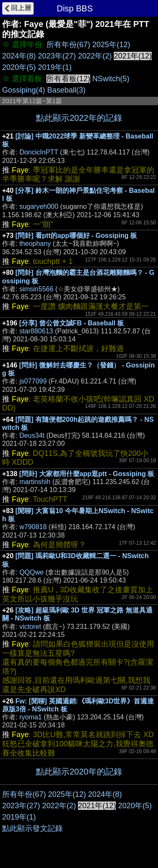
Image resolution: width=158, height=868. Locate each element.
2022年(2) (95, 56)
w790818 (33, 527)
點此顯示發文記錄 (32, 828)
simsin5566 (36, 289)
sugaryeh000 (39, 206)
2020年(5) (19, 67)
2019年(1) (55, 67)
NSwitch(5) (111, 79)
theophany (35, 244)
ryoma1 (31, 717)
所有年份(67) (68, 45)
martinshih (35, 482)
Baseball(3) (66, 90)
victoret (30, 627)
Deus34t (32, 435)
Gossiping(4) (24, 90)
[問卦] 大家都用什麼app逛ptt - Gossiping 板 (87, 474)
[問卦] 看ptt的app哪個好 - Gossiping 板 (76, 236)
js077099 (33, 381)
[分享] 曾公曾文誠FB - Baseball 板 (72, 323)
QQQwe (32, 572)
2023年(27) (57, 56)
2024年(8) (19, 56)
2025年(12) (111, 45)
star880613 (36, 331)
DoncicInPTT (39, 152)
